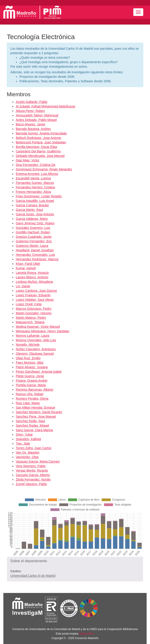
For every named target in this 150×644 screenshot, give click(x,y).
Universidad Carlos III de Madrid (33, 576)
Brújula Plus (86, 634)
